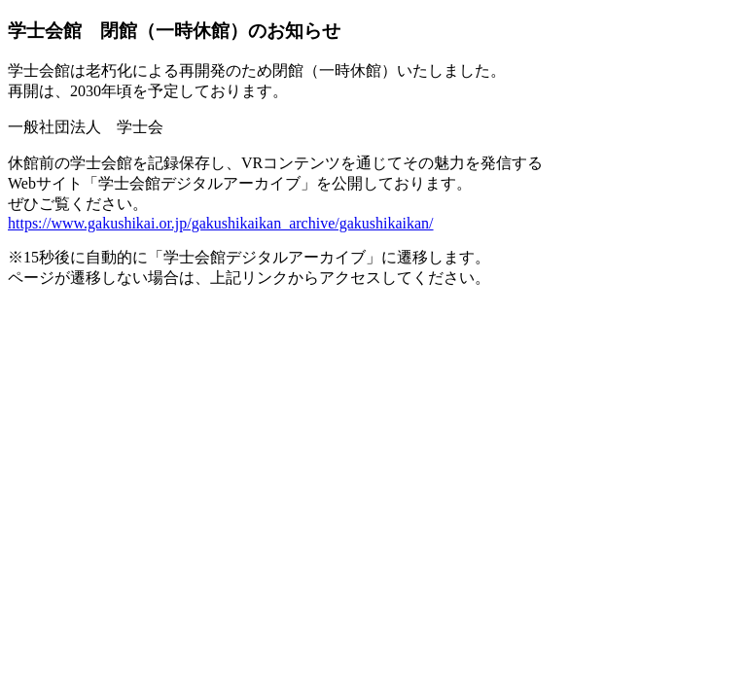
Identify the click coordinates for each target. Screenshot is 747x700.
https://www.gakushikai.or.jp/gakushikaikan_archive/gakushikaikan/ (221, 223)
